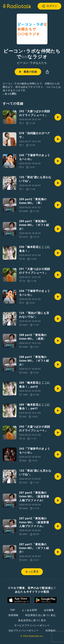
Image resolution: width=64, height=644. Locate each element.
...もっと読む (10, 94)
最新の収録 (28, 72)
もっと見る (32, 572)
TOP (13, 610)
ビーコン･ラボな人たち (32, 63)
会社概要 (49, 610)
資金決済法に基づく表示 (32, 620)
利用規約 (51, 631)
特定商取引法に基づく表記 (40, 615)
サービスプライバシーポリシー (32, 625)
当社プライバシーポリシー (24, 631)
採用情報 (13, 615)
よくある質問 (29, 610)
